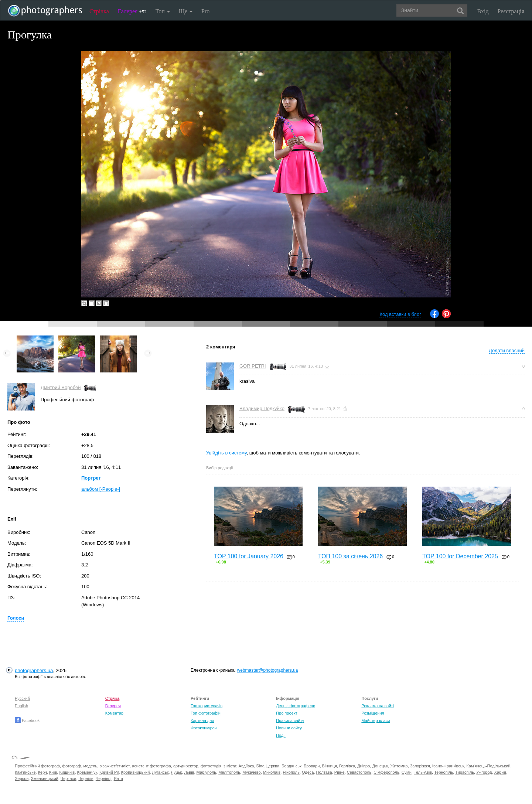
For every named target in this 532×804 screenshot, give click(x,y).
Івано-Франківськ (448, 766)
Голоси (16, 618)
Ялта (118, 779)
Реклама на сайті (378, 706)
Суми (407, 772)
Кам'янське (25, 772)
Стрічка (99, 11)
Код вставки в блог (400, 314)
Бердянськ (291, 766)
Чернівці (104, 779)
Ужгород (484, 772)
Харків (500, 772)
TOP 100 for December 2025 (460, 556)
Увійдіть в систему (226, 453)
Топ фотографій (206, 713)
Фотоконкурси (204, 728)
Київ (53, 772)
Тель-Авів (423, 772)
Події (281, 735)
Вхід (483, 11)
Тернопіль (444, 772)
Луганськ (161, 772)
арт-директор (186, 766)
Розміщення (373, 713)
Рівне (340, 772)
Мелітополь (229, 772)
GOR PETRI (253, 366)
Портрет (91, 478)
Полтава (324, 772)
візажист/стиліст (114, 766)
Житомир (399, 766)
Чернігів (86, 779)
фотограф (71, 766)
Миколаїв (272, 772)
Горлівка (347, 766)
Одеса (308, 772)
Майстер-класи (376, 720)
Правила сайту (290, 720)
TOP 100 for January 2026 (249, 556)
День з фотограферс (296, 706)
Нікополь (291, 772)
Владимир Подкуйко (262, 408)
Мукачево (251, 772)
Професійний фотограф (37, 766)
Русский (22, 698)
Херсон (22, 779)
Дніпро (364, 766)
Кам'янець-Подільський (488, 766)
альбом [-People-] (101, 489)
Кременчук (87, 772)
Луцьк (177, 772)
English (21, 706)
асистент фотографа (151, 766)
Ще (186, 11)
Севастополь (359, 772)
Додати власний (507, 350)
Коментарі (115, 713)
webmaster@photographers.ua (268, 670)
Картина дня (202, 720)
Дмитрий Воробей (61, 387)
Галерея (132, 11)
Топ (163, 11)
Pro (205, 11)
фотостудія (211, 766)
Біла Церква (268, 766)
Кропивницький (136, 772)
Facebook (27, 720)
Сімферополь (386, 772)
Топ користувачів (207, 706)
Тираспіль (465, 772)
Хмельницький (45, 779)
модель (91, 766)
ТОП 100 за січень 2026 (350, 556)
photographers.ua (34, 670)
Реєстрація (511, 11)
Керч (42, 772)
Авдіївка (246, 766)
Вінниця (330, 766)
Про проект (287, 713)
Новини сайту (289, 728)
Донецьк (380, 766)
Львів (189, 772)
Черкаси (68, 779)
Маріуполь (206, 772)
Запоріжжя (420, 766)
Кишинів (67, 772)
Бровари (312, 766)
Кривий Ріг (109, 772)
